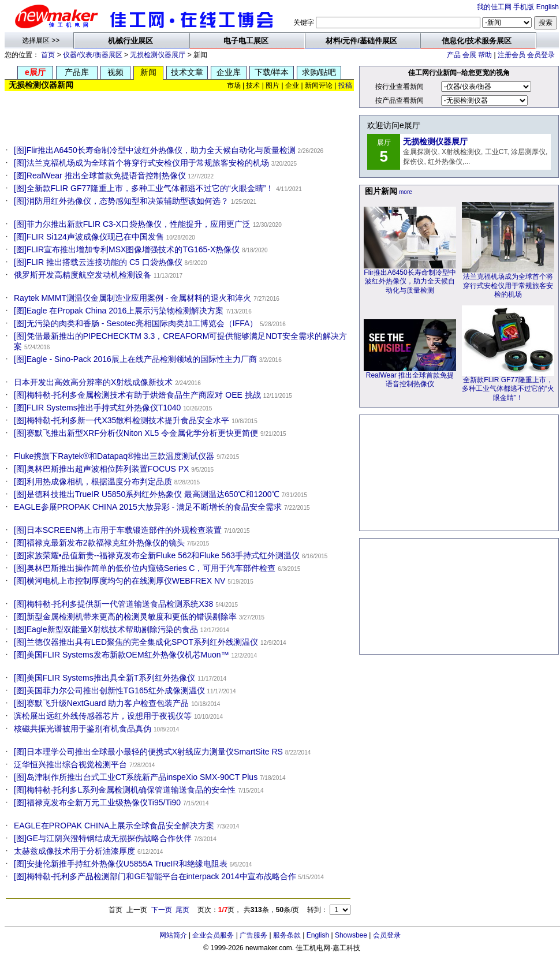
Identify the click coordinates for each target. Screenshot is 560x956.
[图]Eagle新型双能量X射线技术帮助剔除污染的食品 (106, 629)
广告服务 (253, 935)
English (548, 7)
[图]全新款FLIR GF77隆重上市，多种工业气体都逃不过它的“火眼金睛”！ (144, 188)
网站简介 (173, 935)
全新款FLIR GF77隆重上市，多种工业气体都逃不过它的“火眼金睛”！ (508, 386)
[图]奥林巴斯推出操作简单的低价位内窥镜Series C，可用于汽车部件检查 (145, 568)
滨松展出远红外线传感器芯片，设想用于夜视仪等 (103, 716)
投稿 (345, 85)
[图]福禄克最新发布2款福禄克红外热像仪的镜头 (99, 543)
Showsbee (351, 935)
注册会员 (512, 55)
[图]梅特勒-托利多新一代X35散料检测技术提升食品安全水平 (122, 420)
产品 (454, 55)
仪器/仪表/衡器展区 (93, 55)
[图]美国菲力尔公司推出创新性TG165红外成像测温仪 (109, 690)
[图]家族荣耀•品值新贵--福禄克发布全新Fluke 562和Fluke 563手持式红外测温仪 (157, 555)
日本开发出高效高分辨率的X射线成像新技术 (93, 382)
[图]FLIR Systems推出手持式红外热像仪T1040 (97, 408)
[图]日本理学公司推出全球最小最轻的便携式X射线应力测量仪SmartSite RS (148, 752)
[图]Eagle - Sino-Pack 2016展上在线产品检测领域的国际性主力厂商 (135, 359)
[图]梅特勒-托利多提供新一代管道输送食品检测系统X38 (113, 604)
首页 (48, 55)
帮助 (485, 55)
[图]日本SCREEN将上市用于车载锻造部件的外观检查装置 (118, 530)
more (406, 192)
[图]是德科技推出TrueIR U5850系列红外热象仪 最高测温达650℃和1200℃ (147, 494)
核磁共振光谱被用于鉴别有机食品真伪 (83, 729)
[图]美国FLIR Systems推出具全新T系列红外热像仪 (104, 678)
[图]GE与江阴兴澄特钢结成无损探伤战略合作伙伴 (103, 838)
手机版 (524, 7)
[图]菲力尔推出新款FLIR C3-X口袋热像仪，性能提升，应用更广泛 (132, 224)
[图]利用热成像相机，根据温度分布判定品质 (93, 481)
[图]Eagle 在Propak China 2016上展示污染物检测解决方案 (119, 311)
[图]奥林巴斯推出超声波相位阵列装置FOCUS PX (101, 469)
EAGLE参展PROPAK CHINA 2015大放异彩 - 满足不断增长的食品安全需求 (148, 507)
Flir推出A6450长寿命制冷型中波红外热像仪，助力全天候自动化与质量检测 (410, 278)
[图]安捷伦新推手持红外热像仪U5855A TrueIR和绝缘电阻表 (121, 864)
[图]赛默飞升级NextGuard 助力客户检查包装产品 (101, 703)
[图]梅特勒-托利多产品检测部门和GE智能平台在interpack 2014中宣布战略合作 (155, 876)
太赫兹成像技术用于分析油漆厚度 (74, 851)
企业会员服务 (213, 935)
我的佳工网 (494, 7)
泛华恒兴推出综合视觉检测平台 (70, 764)
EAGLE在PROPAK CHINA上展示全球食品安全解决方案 (114, 826)
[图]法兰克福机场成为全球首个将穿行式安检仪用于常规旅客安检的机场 (141, 163)
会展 (469, 55)
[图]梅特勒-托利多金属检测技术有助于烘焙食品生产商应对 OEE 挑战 (137, 395)
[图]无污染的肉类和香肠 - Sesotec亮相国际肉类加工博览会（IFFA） (136, 323)
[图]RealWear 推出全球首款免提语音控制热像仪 (100, 175)
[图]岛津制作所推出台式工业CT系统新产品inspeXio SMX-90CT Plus (136, 777)
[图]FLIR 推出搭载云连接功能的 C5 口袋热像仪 (98, 262)
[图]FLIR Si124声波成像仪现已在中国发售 (89, 237)
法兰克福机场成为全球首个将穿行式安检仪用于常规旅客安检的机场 (508, 282)
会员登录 (541, 55)
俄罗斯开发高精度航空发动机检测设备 (83, 275)
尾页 (182, 910)
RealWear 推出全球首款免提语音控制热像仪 (410, 377)
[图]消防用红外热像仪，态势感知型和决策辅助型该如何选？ (121, 201)
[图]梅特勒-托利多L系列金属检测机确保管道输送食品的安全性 (125, 790)
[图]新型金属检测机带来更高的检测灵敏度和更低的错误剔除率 (125, 617)
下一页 (162, 910)
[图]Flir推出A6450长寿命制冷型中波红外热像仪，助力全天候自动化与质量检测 (155, 150)
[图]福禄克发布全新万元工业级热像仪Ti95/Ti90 (97, 802)
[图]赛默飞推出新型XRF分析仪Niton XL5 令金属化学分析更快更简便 (136, 433)
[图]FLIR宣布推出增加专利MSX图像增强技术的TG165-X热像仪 (127, 249)
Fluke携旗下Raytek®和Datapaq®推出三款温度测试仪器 (114, 456)
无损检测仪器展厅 (158, 55)
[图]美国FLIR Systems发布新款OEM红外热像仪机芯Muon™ (122, 655)
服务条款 (287, 935)
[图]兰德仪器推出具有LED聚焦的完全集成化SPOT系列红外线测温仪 (136, 642)
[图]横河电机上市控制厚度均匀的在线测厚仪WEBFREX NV (120, 581)
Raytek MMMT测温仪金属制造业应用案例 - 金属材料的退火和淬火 (132, 298)
